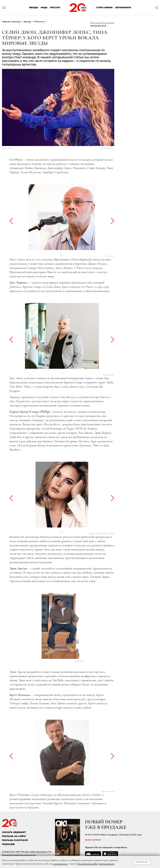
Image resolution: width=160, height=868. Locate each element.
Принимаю (142, 862)
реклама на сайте (14, 836)
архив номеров (93, 840)
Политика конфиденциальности (19, 855)
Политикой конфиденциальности (96, 864)
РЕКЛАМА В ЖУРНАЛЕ (15, 840)
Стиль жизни (104, 8)
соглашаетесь (60, 864)
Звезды (34, 8)
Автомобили (123, 8)
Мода (44, 8)
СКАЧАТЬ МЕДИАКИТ (14, 832)
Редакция (8, 844)
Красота (55, 8)
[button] (13, 221)
